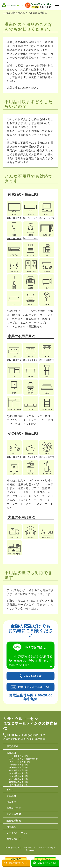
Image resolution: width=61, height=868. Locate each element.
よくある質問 (14, 814)
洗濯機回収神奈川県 (18, 767)
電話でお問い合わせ (16, 862)
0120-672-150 (42, 4)
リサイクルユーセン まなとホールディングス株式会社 (30, 723)
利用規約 (11, 827)
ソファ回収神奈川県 (18, 776)
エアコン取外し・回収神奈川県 (24, 759)
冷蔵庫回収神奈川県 (18, 764)
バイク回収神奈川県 (18, 779)
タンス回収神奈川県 (18, 773)
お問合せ (37, 735)
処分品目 (11, 752)
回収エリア (13, 802)
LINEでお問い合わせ (45, 862)
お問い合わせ (14, 839)
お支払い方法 (14, 808)
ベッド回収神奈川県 (18, 770)
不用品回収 (13, 746)
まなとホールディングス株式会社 (32, 847)
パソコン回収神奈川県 (20, 762)
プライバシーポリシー (19, 833)
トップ (10, 790)
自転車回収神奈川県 (18, 782)
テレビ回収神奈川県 (18, 756)
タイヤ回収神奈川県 (18, 785)
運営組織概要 (14, 820)
